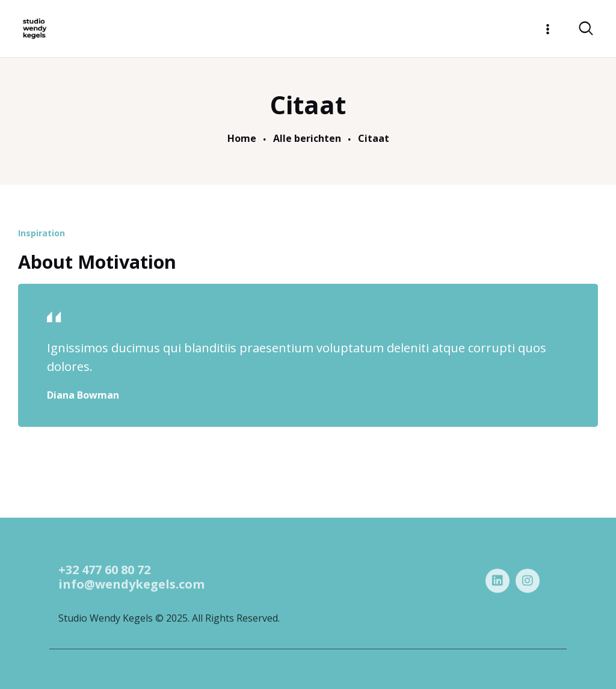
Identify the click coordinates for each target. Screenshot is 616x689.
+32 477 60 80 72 (104, 588)
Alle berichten (307, 139)
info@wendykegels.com (131, 603)
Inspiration (42, 233)
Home (242, 139)
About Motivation (97, 262)
